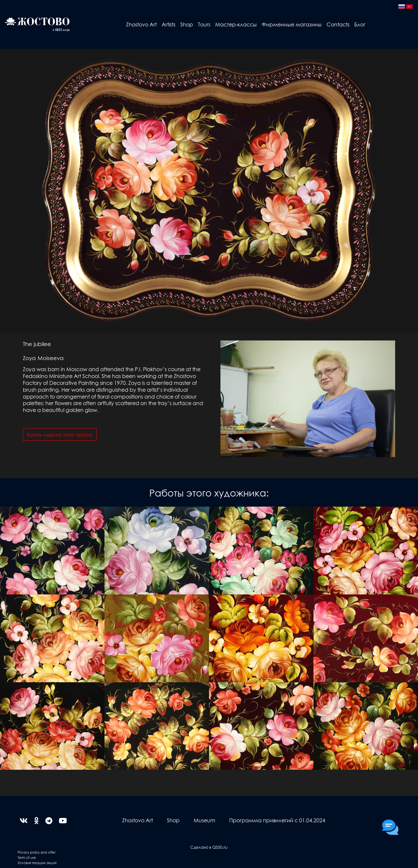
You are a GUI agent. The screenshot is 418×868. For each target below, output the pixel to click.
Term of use (27, 857)
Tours (204, 24)
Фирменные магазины (292, 24)
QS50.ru (220, 847)
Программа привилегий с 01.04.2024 (277, 820)
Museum (204, 820)
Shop (187, 24)
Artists (169, 24)
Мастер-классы (236, 24)
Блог (360, 24)
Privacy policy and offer (37, 852)
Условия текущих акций (37, 863)
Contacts (338, 24)
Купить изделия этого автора (60, 434)
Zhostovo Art (141, 24)
